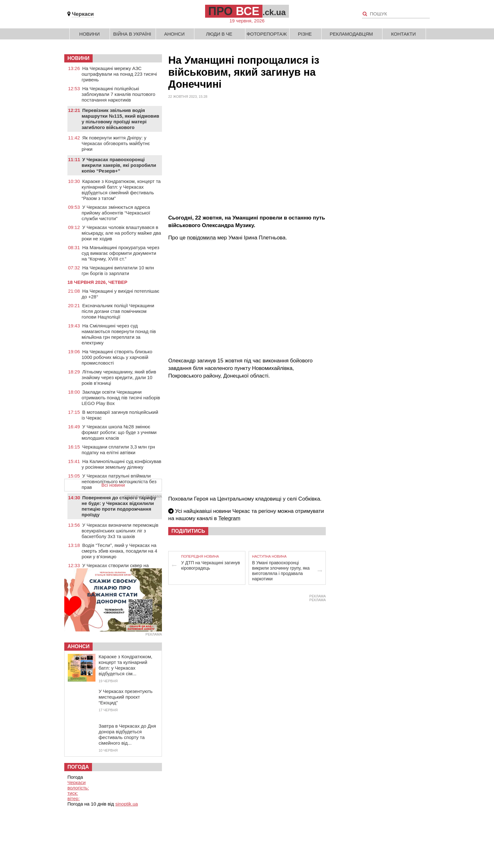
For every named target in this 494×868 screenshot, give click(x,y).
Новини (90, 34)
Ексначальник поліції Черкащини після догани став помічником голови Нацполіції (118, 311)
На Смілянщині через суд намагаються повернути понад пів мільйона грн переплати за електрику (119, 334)
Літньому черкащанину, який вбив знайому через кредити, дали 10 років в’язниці (119, 377)
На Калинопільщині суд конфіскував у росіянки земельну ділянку (121, 464)
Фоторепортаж (267, 34)
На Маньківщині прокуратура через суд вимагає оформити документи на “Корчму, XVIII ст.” (121, 253)
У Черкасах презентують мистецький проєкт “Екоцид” (126, 697)
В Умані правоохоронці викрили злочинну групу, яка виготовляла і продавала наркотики (281, 571)
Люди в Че (219, 34)
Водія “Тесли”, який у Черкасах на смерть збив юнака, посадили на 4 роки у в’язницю (119, 551)
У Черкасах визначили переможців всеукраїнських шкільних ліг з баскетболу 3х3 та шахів (120, 531)
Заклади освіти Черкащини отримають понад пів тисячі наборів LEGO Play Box (121, 398)
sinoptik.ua (127, 804)
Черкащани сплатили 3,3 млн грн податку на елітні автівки (118, 450)
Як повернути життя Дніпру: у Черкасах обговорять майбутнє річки (116, 143)
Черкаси (83, 14)
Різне (305, 34)
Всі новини (113, 485)
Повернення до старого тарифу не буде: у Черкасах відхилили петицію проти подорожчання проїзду (119, 506)
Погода (78, 767)
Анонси (174, 34)
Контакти (403, 34)
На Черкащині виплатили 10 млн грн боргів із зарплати (118, 270)
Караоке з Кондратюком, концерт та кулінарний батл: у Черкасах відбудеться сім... (126, 665)
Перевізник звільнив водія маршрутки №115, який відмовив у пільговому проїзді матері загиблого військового (120, 119)
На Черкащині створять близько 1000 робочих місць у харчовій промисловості (117, 357)
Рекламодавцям (351, 34)
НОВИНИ (78, 58)
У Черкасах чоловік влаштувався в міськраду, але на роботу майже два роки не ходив (121, 233)
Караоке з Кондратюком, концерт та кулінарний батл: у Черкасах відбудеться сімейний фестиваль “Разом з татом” (121, 190)
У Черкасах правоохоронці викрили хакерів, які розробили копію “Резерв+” (119, 165)
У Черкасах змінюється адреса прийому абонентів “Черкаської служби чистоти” (116, 213)
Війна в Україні (132, 34)
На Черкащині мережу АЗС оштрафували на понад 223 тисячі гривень (119, 74)
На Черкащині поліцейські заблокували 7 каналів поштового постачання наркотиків (118, 94)
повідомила (201, 238)
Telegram (229, 518)
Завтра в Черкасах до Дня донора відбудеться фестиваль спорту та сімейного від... (127, 734)
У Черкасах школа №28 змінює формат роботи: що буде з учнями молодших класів (119, 432)
